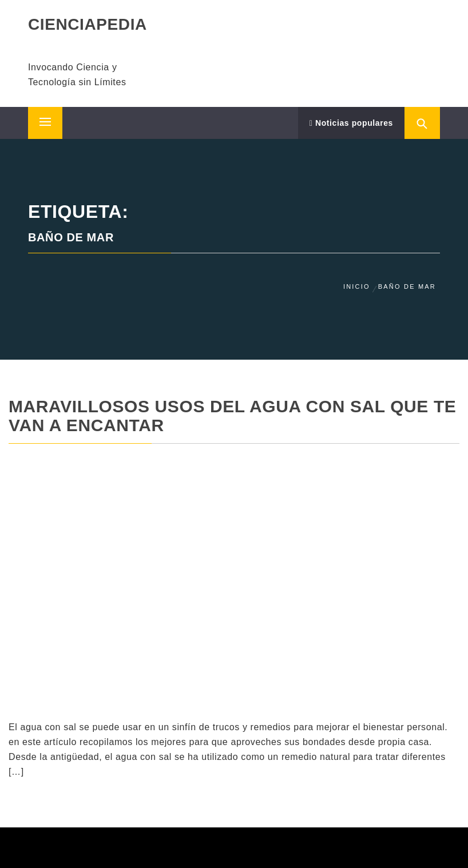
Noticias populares (351, 123)
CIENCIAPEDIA (88, 24)
